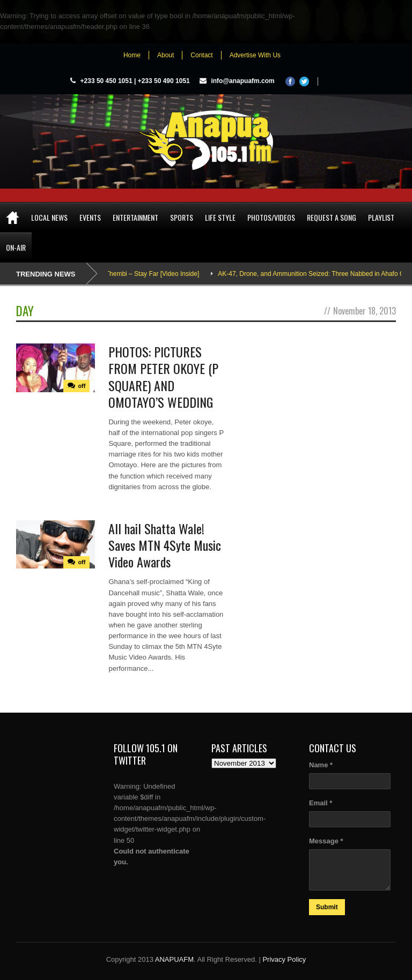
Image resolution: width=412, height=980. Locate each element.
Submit (327, 907)
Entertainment (135, 217)
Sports (182, 217)
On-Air (16, 247)
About (165, 55)
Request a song (332, 217)
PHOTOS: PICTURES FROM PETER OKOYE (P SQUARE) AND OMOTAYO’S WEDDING (163, 377)
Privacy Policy (284, 959)
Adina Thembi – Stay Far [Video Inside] (148, 274)
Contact (201, 55)
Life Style (220, 217)
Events (90, 217)
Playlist (381, 217)
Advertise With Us (255, 55)
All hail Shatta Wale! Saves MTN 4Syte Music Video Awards (165, 545)
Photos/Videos (271, 217)
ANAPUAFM (174, 959)
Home (132, 55)
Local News (49, 217)
